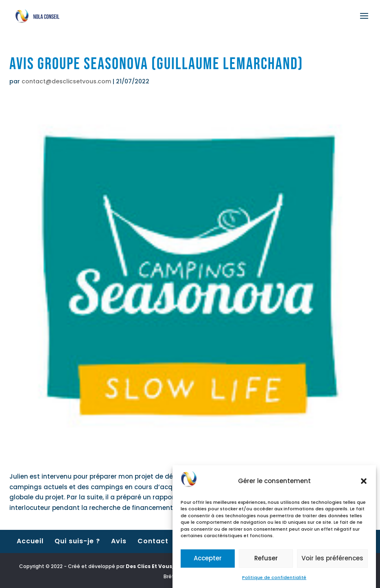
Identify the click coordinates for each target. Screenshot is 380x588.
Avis (119, 541)
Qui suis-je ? (77, 541)
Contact (153, 541)
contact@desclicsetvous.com (66, 81)
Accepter (208, 561)
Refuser (266, 561)
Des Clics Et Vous (149, 566)
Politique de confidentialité (274, 580)
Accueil (30, 541)
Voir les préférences (332, 561)
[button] (364, 484)
